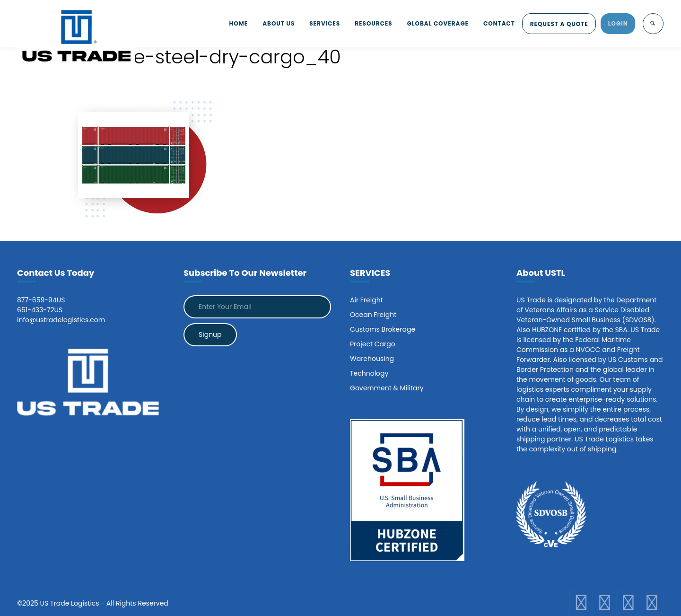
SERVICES (317, 23)
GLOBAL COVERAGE (433, 23)
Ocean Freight (373, 315)
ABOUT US (269, 23)
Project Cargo (373, 344)
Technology (369, 373)
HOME (228, 23)
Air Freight (367, 300)
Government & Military (387, 388)
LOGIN (617, 23)
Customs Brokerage (383, 329)
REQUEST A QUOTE (557, 24)
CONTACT (495, 23)
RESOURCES (367, 23)
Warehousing (372, 359)
